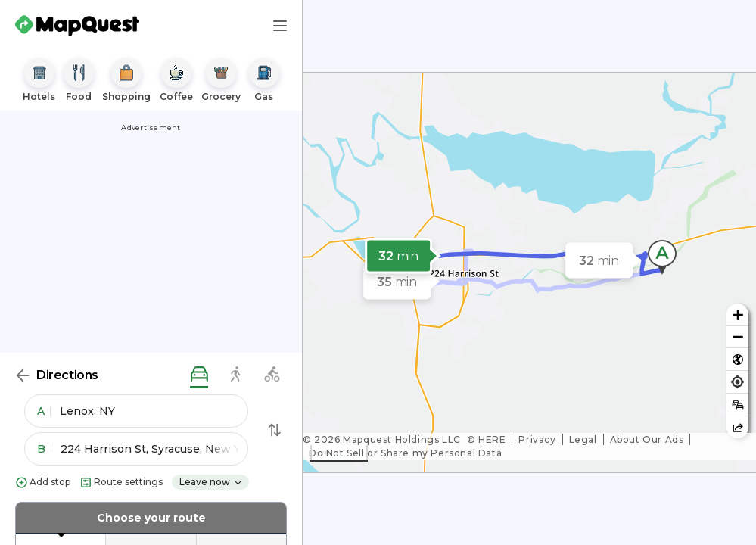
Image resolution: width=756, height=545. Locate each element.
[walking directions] (235, 375)
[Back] (23, 375)
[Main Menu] (280, 26)
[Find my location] (737, 382)
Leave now (211, 482)
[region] (529, 272)
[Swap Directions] (275, 430)
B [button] (44, 449)
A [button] (44, 411)
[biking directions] (272, 375)
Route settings (121, 483)
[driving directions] (199, 375)
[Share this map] (737, 427)
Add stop (43, 483)
